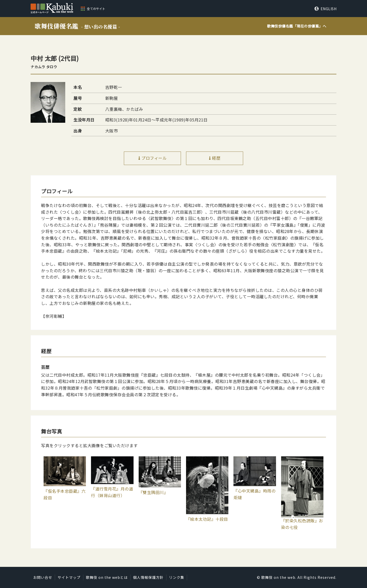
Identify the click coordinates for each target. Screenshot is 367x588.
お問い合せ (43, 577)
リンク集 (177, 577)
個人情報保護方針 (148, 577)
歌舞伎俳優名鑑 (77, 26)
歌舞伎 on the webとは (107, 577)
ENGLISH (329, 9)
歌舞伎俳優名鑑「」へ (297, 26)
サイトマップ (69, 577)
